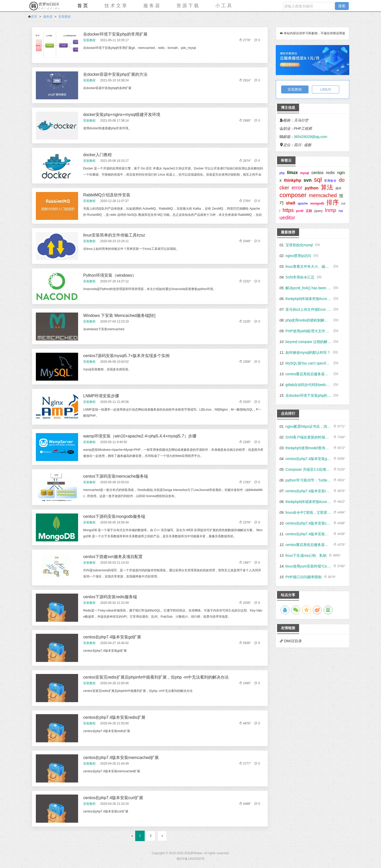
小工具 (224, 6)
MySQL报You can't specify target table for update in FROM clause (308, 363)
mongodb (317, 203)
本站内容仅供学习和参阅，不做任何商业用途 (314, 33)
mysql (305, 173)
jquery (319, 211)
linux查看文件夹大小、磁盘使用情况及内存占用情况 (308, 266)
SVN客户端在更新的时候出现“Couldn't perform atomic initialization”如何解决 (308, 437)
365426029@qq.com (311, 137)
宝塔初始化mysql (299, 245)
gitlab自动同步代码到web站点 (308, 385)
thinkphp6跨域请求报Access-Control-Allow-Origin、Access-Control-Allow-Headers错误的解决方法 (308, 299)
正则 (309, 211)
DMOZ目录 (293, 641)
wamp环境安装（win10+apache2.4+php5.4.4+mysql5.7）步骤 (140, 436)
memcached (323, 195)
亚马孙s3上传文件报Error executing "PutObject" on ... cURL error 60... (308, 309)
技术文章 (116, 6)
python (311, 188)
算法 (327, 187)
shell (291, 203)
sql (318, 180)
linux (292, 173)
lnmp (331, 210)
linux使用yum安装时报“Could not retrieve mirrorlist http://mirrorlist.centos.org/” (308, 566)
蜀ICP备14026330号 (190, 859)
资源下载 (188, 6)
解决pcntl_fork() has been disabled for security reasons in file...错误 (308, 288)
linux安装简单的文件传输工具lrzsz (114, 235)
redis (330, 173)
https (288, 210)
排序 (333, 202)
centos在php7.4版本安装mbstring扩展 (308, 534)
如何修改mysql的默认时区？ (308, 352)
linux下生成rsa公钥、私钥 (306, 555)
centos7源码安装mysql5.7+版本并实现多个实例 (126, 356)
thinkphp (293, 180)
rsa (341, 211)
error (297, 188)
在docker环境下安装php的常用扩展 (115, 34)
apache (303, 203)
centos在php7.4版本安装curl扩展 (113, 798)
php (282, 173)
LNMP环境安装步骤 (101, 396)
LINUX (326, 89)
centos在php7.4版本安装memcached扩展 (121, 758)
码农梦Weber (193, 853)
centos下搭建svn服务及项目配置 (113, 557)
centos (317, 173)
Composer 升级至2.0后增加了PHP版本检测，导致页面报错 (308, 469)
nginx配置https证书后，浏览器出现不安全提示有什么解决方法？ (308, 426)
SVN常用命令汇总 (300, 277)
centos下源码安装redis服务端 (110, 597)
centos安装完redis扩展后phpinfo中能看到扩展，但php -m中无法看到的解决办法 (156, 677)
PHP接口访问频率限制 (304, 577)
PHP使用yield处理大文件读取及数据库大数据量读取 (308, 331)
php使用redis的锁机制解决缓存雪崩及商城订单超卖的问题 (308, 320)
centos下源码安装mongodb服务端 (114, 516)
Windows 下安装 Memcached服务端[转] (119, 315)
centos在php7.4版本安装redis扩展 (114, 717)
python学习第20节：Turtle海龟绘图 (308, 480)
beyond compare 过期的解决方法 (308, 342)
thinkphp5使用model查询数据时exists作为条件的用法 (308, 448)
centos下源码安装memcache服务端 (116, 476)
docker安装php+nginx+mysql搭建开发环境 (122, 115)
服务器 (152, 6)
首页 (83, 6)
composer (293, 195)
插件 (338, 188)
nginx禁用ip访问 (298, 256)
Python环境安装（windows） (110, 275)
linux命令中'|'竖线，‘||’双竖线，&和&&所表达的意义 (308, 512)
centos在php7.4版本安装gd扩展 (112, 637)
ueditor (287, 218)
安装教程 (65, 17)
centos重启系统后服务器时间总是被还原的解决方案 (308, 374)
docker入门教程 (98, 155)
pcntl (300, 211)
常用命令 (330, 181)
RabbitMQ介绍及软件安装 (107, 195)
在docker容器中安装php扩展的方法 (115, 74)
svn (308, 180)
